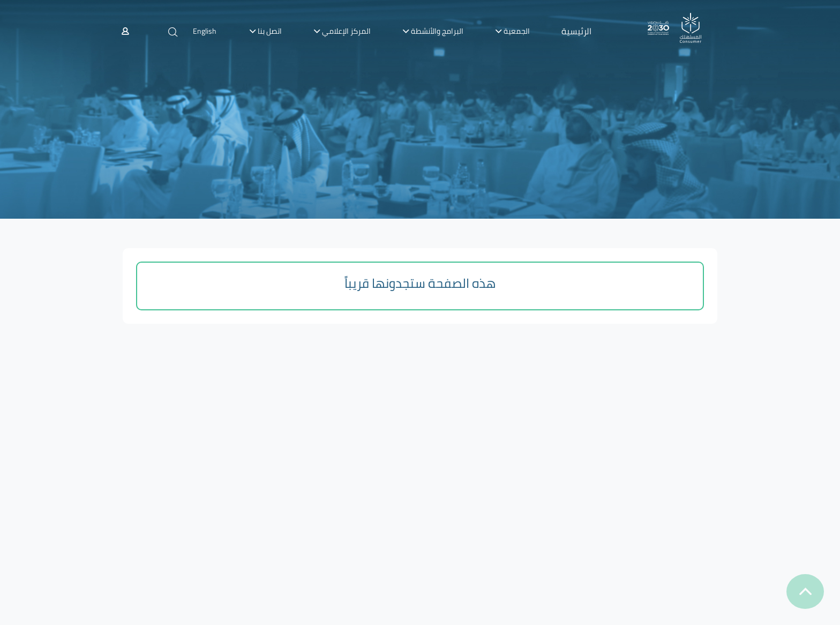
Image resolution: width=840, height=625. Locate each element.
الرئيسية (576, 31)
